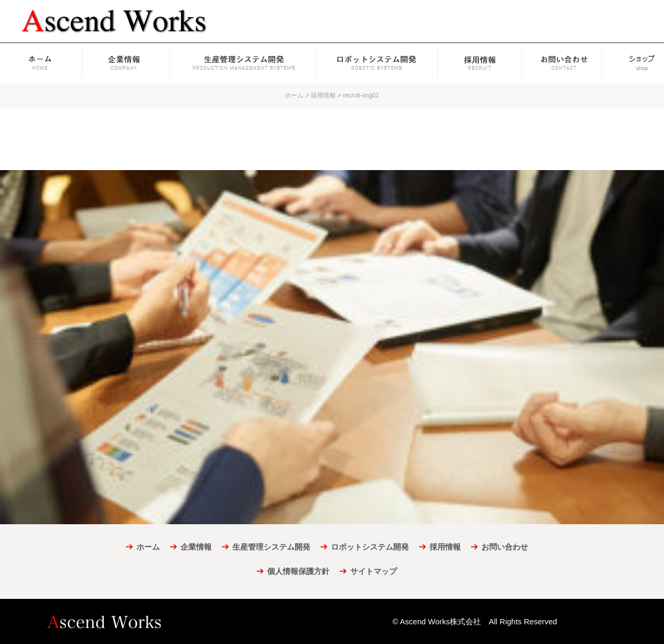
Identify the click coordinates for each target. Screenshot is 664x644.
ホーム (42, 63)
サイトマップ (374, 571)
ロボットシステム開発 (377, 63)
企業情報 (127, 63)
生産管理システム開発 (244, 63)
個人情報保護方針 (298, 571)
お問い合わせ (567, 63)
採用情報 (480, 63)
